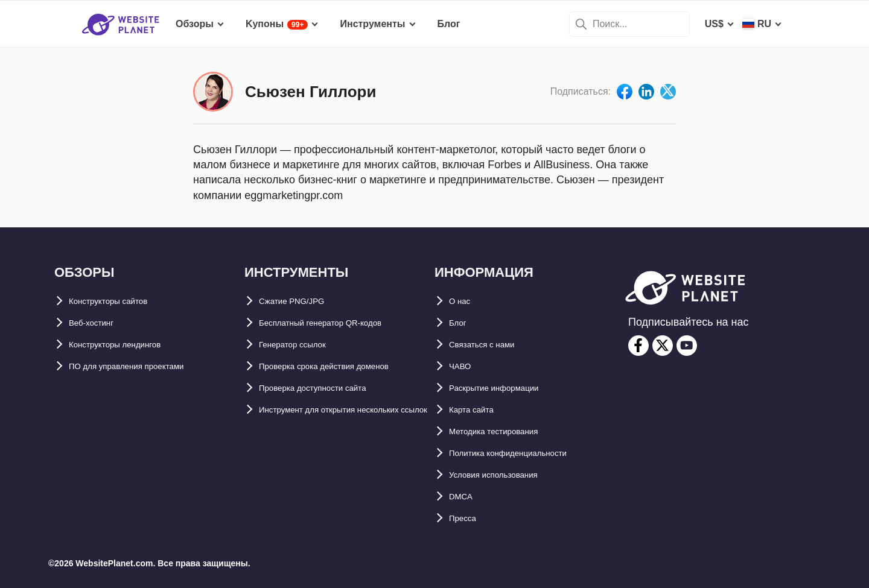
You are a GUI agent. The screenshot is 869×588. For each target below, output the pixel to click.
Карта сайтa (477, 410)
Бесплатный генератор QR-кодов (339, 323)
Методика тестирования (507, 432)
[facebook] (638, 346)
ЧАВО (463, 366)
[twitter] (663, 346)
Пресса (466, 518)
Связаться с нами (492, 345)
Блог (460, 323)
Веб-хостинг (98, 323)
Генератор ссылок (303, 345)
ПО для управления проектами (143, 366)
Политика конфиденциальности (526, 453)
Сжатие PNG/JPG (299, 301)
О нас (462, 301)
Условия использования (507, 475)
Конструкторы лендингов (130, 345)
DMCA (463, 497)
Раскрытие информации (507, 388)
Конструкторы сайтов (121, 301)
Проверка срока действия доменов (343, 366)
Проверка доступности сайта (329, 388)
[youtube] (687, 346)
